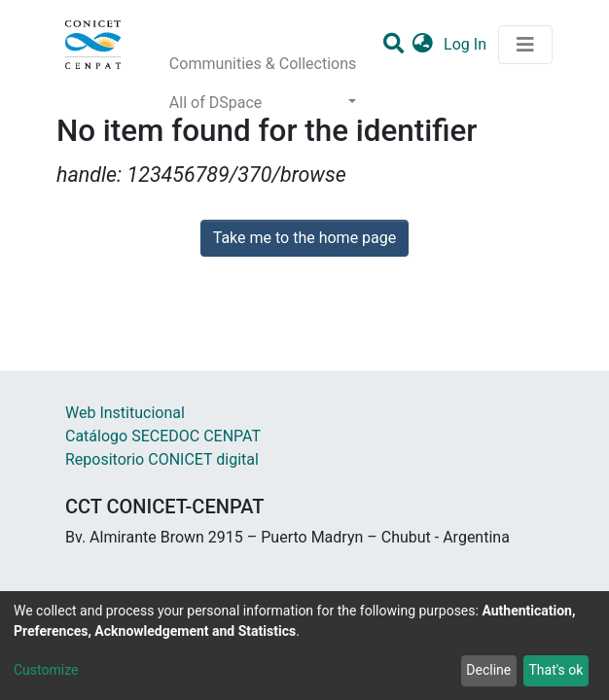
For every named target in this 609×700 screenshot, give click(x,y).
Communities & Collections (263, 64)
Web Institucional (125, 413)
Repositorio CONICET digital (162, 459)
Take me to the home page (305, 238)
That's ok (555, 670)
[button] (423, 45)
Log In (467, 44)
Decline (488, 670)
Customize (46, 670)
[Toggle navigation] (525, 45)
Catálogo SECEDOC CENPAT (163, 436)
